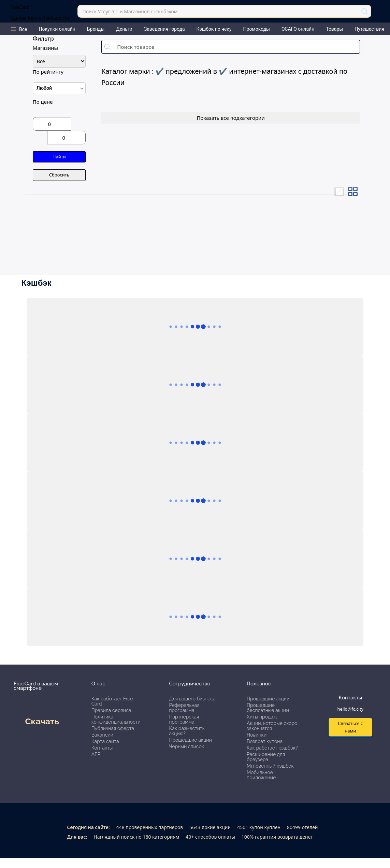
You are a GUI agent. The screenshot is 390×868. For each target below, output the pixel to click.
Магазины (45, 48)
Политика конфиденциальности (116, 719)
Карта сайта (105, 741)
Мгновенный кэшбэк (270, 766)
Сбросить (59, 175)
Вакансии (102, 735)
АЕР (96, 754)
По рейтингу (48, 72)
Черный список (186, 746)
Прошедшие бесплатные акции (268, 708)
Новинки (257, 735)
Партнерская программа (184, 719)
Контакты (102, 748)
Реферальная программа (184, 708)
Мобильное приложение (261, 775)
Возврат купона (265, 741)
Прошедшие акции (190, 740)
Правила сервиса (111, 710)
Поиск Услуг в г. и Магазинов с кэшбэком (130, 11)
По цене (43, 102)
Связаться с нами (350, 727)
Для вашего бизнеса (192, 699)
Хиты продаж (262, 717)
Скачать (42, 721)
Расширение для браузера (266, 757)
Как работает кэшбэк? (272, 748)
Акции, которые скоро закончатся (272, 726)
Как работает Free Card (112, 701)
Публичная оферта (113, 728)
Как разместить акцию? (187, 731)
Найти (59, 157)
